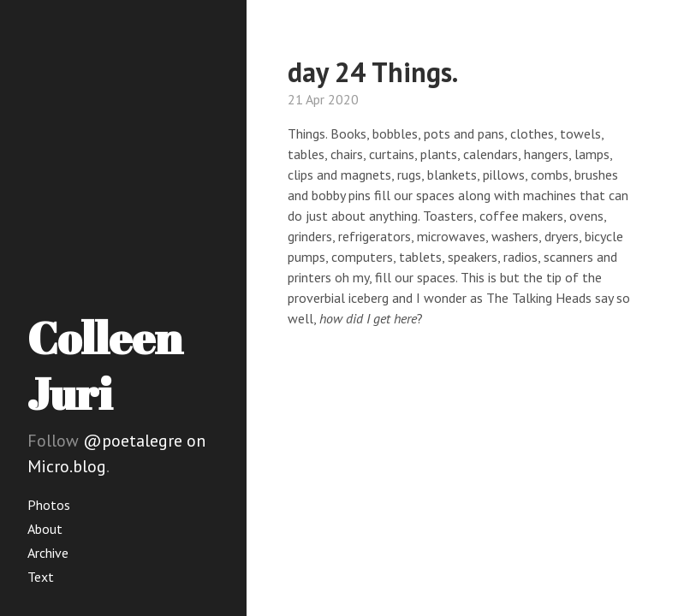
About (45, 529)
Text (41, 577)
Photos (49, 505)
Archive (48, 553)
